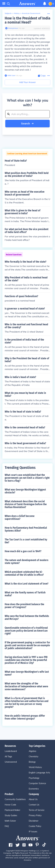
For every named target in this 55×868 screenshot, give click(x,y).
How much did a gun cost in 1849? (23, 551)
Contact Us (34, 805)
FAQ (7, 826)
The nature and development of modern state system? (26, 562)
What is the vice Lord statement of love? (27, 584)
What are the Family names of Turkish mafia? (25, 594)
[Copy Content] (42, 76)
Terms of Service (37, 810)
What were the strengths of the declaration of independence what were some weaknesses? (26, 686)
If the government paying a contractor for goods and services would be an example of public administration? (27, 645)
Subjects (8, 13)
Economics (34, 789)
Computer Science (37, 783)
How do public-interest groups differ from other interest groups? (25, 717)
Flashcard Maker (12, 810)
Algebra (32, 751)
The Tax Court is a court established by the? (26, 541)
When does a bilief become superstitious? (20, 517)
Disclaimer (34, 821)
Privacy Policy (35, 815)
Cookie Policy (35, 826)
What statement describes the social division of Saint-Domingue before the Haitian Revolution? (26, 504)
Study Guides (11, 815)
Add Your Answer (27, 82)
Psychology (34, 778)
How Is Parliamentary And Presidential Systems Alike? (26, 529)
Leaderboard (11, 751)
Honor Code (10, 805)
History (17, 13)
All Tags (8, 757)
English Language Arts (39, 773)
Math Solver (10, 821)
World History (35, 767)
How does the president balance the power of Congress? (24, 606)
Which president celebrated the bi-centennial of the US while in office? (24, 573)
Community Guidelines (15, 799)
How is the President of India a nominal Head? (27, 20)
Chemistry (34, 757)
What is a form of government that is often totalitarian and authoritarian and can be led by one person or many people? (27, 703)
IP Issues (33, 832)
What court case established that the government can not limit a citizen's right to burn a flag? (27, 478)
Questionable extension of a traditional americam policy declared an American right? (26, 631)
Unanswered (11, 762)
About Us (33, 799)
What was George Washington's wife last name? (27, 673)
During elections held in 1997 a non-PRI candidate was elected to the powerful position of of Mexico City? (26, 660)
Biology (32, 762)
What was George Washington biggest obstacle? (25, 491)
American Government (31, 13)
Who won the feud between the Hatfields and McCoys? (27, 617)
